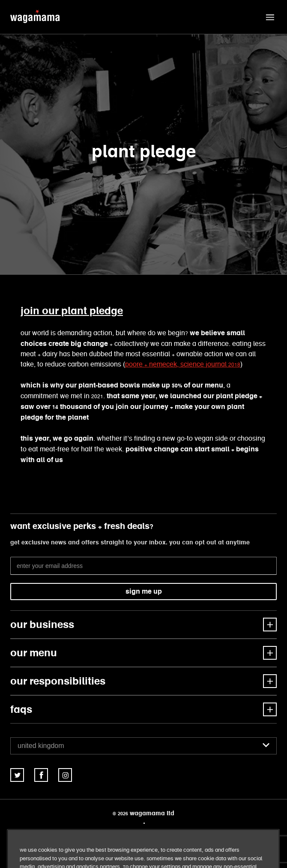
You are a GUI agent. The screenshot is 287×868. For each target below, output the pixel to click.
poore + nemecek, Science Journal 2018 (183, 365)
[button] (270, 17)
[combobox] (143, 746)
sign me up (144, 591)
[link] (17, 775)
